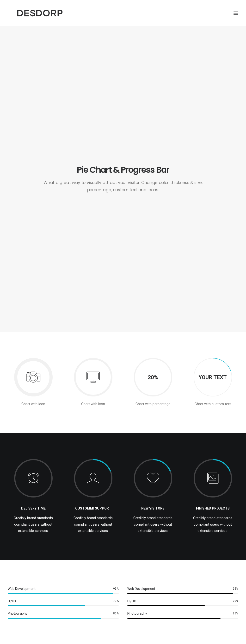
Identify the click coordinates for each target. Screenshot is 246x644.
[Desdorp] (64, 21)
